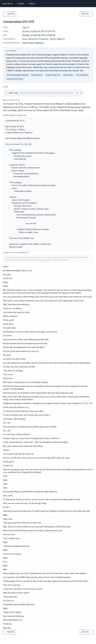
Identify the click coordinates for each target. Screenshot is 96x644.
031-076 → (86, 14)
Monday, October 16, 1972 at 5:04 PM (39, 31)
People (21, 3)
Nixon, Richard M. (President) (35, 39)
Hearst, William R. (57, 39)
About (32, 3)
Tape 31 (26, 28)
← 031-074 (10, 14)
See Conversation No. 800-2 (18, 144)
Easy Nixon (8, 3)
